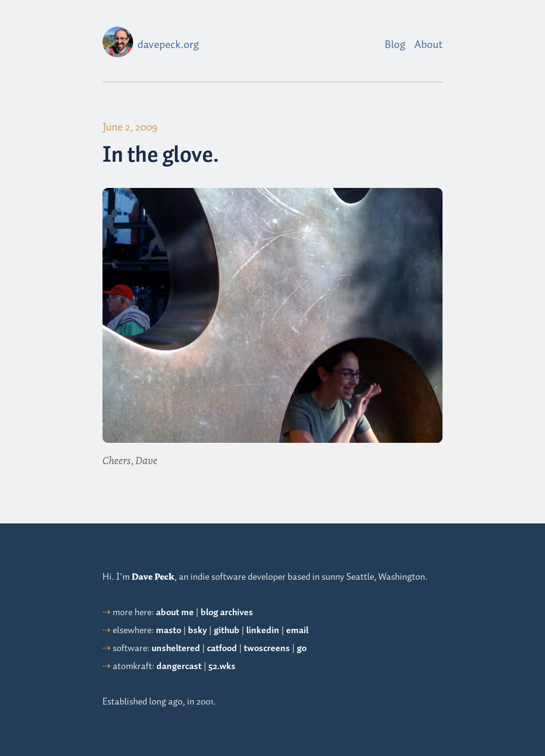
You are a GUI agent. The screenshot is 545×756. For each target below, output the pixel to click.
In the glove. (161, 156)
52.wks (222, 666)
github (227, 630)
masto (169, 630)
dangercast (179, 666)
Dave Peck (153, 577)
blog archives (227, 613)
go (302, 648)
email (297, 630)
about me (175, 613)
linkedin (263, 630)
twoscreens (267, 648)
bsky (197, 630)
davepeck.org (168, 45)
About (428, 45)
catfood (222, 648)
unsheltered (176, 648)
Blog (395, 45)
